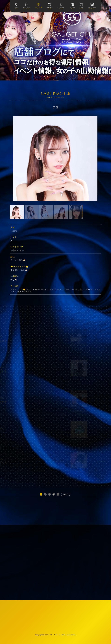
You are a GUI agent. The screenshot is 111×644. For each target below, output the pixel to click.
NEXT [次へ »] (65, 494)
